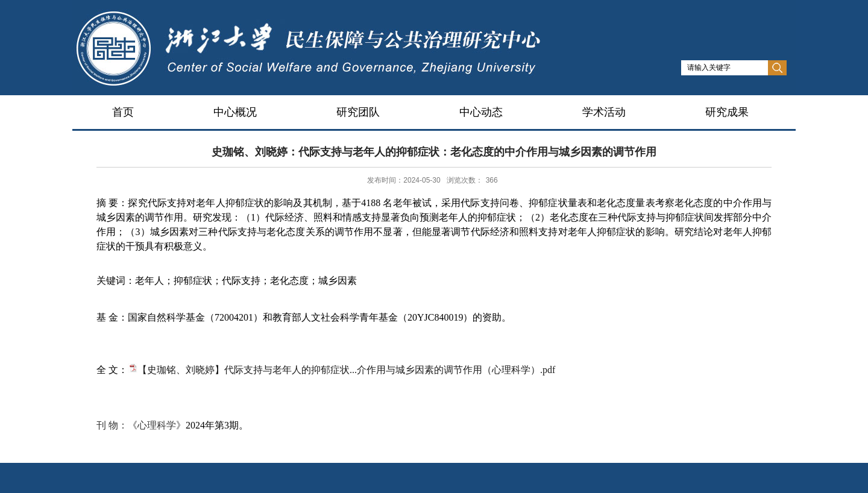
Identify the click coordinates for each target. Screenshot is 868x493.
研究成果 (727, 112)
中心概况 (235, 112)
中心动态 (481, 112)
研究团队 (358, 112)
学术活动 (604, 112)
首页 (123, 112)
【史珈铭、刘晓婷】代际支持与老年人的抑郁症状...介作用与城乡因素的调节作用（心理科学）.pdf (346, 370)
